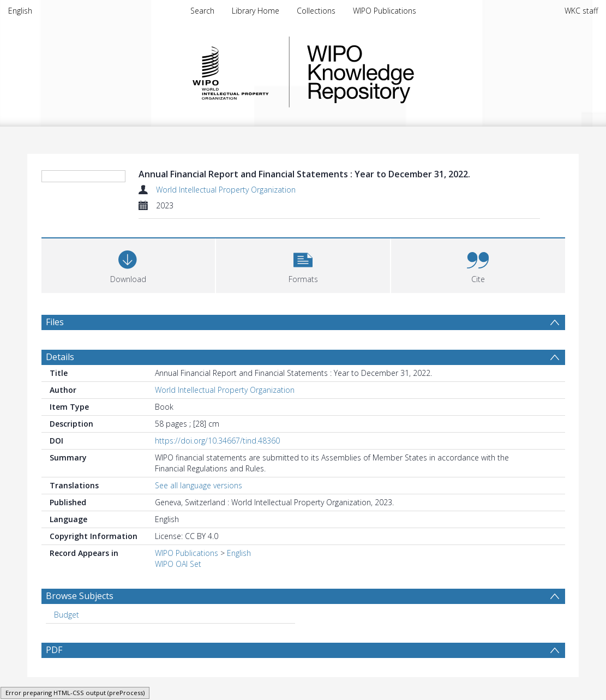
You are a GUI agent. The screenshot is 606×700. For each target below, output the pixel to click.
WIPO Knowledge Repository (405, 72)
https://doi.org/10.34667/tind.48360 (217, 441)
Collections (316, 11)
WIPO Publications (385, 11)
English (20, 11)
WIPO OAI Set (178, 564)
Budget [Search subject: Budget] (67, 615)
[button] (303, 264)
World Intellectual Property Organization (226, 190)
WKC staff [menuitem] (581, 11)
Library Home (256, 11)
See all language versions (199, 485)
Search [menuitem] (202, 11)
